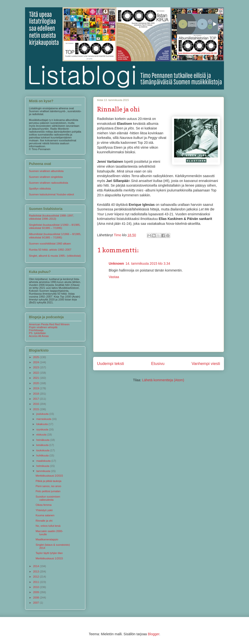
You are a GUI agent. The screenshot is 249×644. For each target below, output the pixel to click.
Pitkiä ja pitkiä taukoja (48, 481)
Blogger (154, 634)
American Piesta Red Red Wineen (49, 324)
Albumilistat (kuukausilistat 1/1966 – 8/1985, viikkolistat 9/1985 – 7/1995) (55, 236)
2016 (36, 404)
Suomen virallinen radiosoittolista (49, 183)
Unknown (116, 263)
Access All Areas (39, 336)
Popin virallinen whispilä (43, 327)
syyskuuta (43, 429)
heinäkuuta (43, 440)
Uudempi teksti (111, 364)
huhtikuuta (43, 455)
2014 (36, 566)
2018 (36, 394)
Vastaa (114, 277)
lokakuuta (42, 424)
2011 (36, 582)
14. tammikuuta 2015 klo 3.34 (148, 263)
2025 (36, 357)
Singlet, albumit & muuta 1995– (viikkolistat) (55, 256)
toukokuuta (43, 450)
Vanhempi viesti (206, 364)
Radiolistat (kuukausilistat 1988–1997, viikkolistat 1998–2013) (51, 217)
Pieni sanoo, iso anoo (48, 486)
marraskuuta (44, 419)
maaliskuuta (44, 461)
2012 (36, 577)
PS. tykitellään (37, 333)
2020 (36, 383)
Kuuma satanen (45, 515)
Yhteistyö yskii (44, 510)
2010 (36, 587)
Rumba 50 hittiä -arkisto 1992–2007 (50, 250)
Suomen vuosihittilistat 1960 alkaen (50, 244)
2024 (36, 362)
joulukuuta (43, 414)
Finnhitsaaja (36, 330)
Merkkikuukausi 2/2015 (49, 476)
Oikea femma (43, 505)
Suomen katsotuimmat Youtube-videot (51, 194)
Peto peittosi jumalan (48, 491)
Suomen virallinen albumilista (46, 171)
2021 (36, 378)
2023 (36, 367)
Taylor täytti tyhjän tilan (49, 553)
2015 (36, 409)
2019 (36, 388)
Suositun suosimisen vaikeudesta (48, 498)
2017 (36, 399)
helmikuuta (43, 466)
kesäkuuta (43, 445)
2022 (36, 373)
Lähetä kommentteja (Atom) (163, 380)
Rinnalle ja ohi (44, 521)
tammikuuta (44, 471)
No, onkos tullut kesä (48, 526)
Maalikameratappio (47, 539)
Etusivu (158, 364)
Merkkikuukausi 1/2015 (49, 558)
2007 (36, 603)
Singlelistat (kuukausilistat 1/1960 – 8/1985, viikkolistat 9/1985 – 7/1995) (55, 226)
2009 (36, 592)
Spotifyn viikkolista (40, 189)
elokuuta (42, 435)
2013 (36, 571)
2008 (36, 598)
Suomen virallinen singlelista (46, 177)
